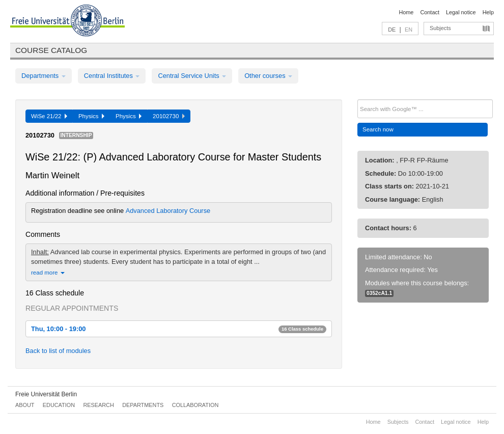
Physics (91, 116)
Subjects (440, 28)
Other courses (268, 76)
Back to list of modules (58, 351)
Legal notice (461, 12)
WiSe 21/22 (49, 116)
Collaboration (195, 405)
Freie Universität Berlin (46, 394)
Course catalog (51, 50)
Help (488, 12)
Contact (429, 12)
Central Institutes (112, 76)
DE (392, 30)
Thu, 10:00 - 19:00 (179, 329)
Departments (44, 76)
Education (59, 405)
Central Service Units (192, 76)
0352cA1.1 (379, 293)
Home (406, 12)
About (25, 405)
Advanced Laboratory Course (168, 211)
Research (98, 405)
